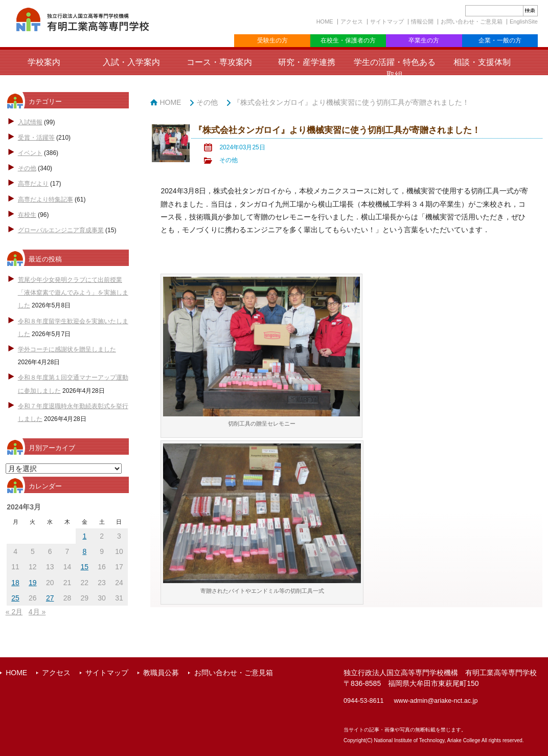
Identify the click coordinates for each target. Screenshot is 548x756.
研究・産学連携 (307, 62)
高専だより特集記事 (45, 199)
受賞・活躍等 (36, 138)
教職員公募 (161, 673)
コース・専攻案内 (219, 62)
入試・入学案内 (131, 62)
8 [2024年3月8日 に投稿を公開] (84, 551)
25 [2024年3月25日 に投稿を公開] (15, 598)
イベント (30, 153)
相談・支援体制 (482, 62)
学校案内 (44, 62)
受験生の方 (272, 40)
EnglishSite (524, 21)
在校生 (27, 215)
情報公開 (422, 21)
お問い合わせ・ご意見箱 (472, 21)
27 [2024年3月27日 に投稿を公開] (50, 598)
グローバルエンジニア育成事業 (61, 230)
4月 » (37, 612)
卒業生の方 (424, 40)
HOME (325, 21)
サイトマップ (387, 21)
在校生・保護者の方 (348, 40)
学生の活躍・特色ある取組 (395, 69)
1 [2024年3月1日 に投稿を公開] (84, 536)
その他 (27, 168)
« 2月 (14, 612)
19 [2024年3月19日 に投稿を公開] (33, 583)
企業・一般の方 (500, 40)
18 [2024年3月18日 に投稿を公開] (15, 583)
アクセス (352, 21)
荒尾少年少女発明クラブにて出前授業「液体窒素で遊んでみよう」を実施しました (73, 293)
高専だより (33, 184)
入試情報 (30, 122)
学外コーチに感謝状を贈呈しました (67, 349)
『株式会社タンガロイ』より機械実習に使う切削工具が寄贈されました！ (351, 102)
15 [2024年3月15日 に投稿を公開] (85, 567)
